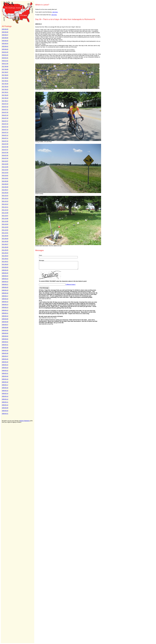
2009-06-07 (5, 325)
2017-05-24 (5, 87)
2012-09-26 (5, 193)
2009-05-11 (5, 402)
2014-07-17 (5, 121)
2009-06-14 (5, 305)
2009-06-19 (5, 290)
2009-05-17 (5, 385)
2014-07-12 (5, 135)
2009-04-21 (5, 414)
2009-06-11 (5, 313)
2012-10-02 (5, 175)
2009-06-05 (5, 330)
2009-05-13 (5, 396)
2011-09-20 (5, 264)
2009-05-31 (5, 345)
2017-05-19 (5, 98)
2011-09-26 (5, 247)
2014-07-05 (5, 155)
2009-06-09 (5, 319)
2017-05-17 (5, 101)
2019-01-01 (5, 58)
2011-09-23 (5, 256)
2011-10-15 (5, 196)
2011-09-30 (5, 236)
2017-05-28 (5, 84)
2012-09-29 (5, 184)
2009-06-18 (5, 293)
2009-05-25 (5, 362)
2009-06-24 (5, 276)
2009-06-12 (5, 310)
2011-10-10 (5, 210)
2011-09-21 (5, 262)
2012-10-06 (5, 164)
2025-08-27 (5, 35)
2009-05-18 (5, 382)
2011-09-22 (5, 259)
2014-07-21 (5, 110)
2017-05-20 (5, 95)
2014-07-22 (5, 107)
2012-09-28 (5, 187)
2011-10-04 (5, 224)
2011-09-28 (5, 241)
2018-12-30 (5, 64)
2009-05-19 (5, 379)
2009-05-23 (5, 368)
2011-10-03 (5, 227)
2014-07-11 (5, 138)
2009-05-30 (5, 348)
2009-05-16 (5, 388)
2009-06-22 (5, 282)
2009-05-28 (5, 353)
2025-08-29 (5, 29)
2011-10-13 (5, 201)
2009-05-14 (5, 394)
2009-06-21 (5, 285)
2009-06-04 (5, 333)
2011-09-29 (5, 239)
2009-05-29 (5, 350)
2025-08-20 (5, 49)
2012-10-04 (5, 170)
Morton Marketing (25, 421)
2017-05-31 (5, 81)
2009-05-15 (5, 391)
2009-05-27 (5, 356)
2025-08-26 (5, 38)
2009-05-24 (5, 365)
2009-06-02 (5, 339)
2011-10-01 (5, 233)
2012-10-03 (5, 173)
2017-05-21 (5, 92)
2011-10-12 (5, 204)
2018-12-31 (5, 61)
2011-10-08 (5, 213)
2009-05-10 (5, 405)
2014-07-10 (5, 141)
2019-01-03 (5, 52)
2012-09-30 (5, 181)
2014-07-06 (5, 153)
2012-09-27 (5, 190)
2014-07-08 (5, 147)
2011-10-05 (5, 221)
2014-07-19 (5, 115)
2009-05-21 (5, 373)
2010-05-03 (5, 267)
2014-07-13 (5, 132)
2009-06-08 (5, 322)
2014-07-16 (5, 124)
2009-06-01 (5, 342)
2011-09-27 (5, 244)
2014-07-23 (5, 104)
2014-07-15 (5, 127)
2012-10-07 (5, 161)
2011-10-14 (5, 198)
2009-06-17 (5, 296)
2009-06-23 (5, 279)
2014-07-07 (5, 150)
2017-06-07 (5, 72)
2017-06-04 (5, 75)
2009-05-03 (5, 411)
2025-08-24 (5, 44)
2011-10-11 (5, 207)
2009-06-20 (5, 287)
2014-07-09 (5, 144)
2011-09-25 (5, 250)
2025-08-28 (5, 32)
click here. (55, 12)
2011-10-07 (5, 216)
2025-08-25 (5, 41)
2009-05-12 (5, 399)
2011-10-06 (5, 219)
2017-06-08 (5, 69)
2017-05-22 (5, 89)
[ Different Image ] (71, 286)
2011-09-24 (5, 253)
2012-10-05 (5, 167)
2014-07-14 (5, 130)
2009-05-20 (5, 376)
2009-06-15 (5, 302)
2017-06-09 (5, 66)
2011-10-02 (5, 230)
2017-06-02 (5, 78)
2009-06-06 (5, 328)
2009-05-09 (5, 408)
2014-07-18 (5, 118)
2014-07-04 (5, 158)
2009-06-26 (5, 270)
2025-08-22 (5, 46)
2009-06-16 (5, 299)
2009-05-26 (5, 359)
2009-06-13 (5, 307)
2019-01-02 (5, 55)
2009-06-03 (5, 336)
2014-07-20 (5, 112)
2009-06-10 (5, 316)
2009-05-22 (5, 371)
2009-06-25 (5, 273)
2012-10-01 (5, 178)
